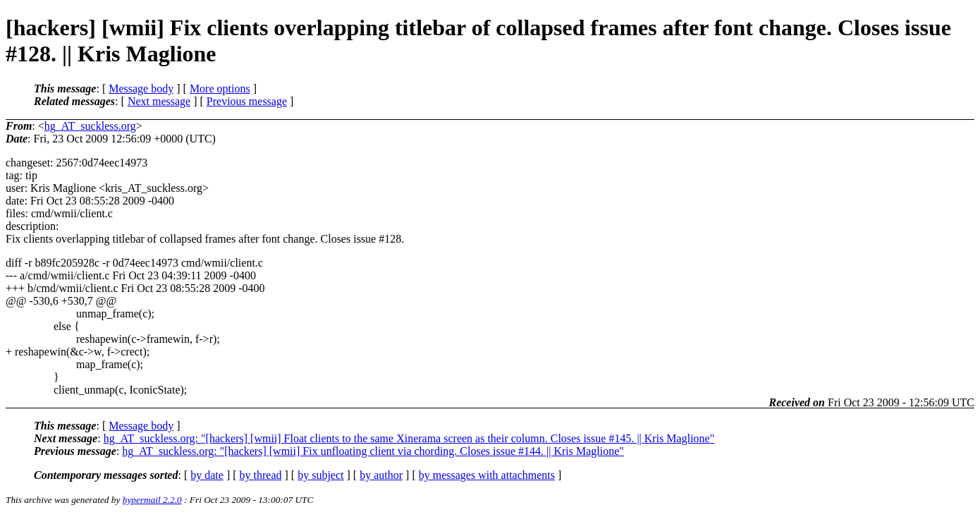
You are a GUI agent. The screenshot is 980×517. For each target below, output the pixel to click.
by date (207, 475)
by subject (320, 475)
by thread (261, 475)
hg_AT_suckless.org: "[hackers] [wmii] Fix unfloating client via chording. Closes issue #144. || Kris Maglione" (373, 451)
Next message (159, 101)
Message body (141, 89)
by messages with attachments (487, 475)
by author (381, 475)
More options (220, 89)
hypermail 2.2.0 (152, 500)
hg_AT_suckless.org (90, 126)
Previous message (247, 101)
